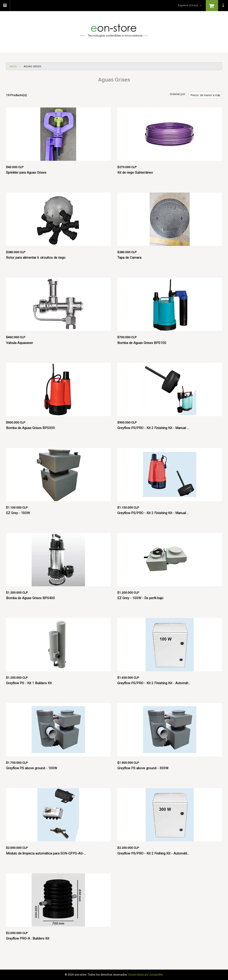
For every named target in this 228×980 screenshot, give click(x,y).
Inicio (13, 67)
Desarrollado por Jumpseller (146, 975)
